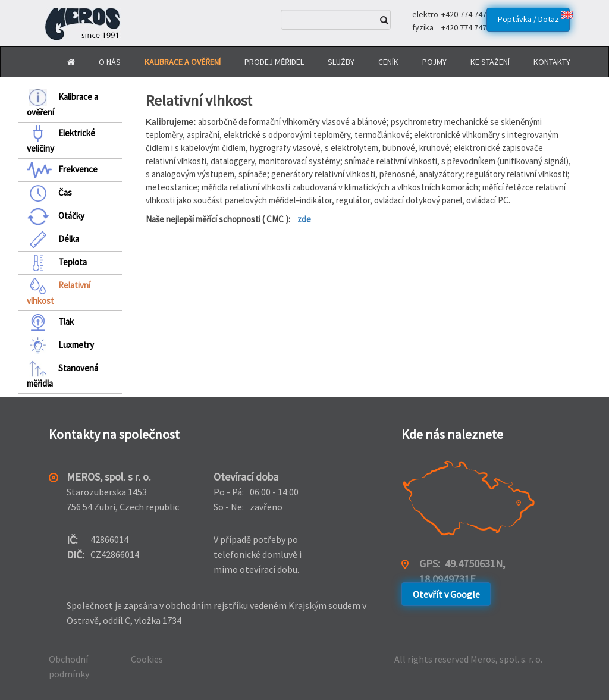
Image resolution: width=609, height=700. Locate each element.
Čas (49, 193)
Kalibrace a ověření (62, 103)
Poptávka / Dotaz (528, 19)
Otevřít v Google (446, 594)
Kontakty (552, 62)
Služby (341, 62)
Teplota (57, 263)
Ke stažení (490, 62)
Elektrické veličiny (61, 140)
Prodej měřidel (274, 62)
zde (304, 219)
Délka (53, 240)
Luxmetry (60, 346)
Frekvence (62, 170)
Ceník (388, 62)
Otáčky (56, 216)
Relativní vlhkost (59, 292)
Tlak (50, 322)
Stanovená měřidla (62, 375)
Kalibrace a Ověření (183, 62)
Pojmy (434, 62)
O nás (110, 62)
